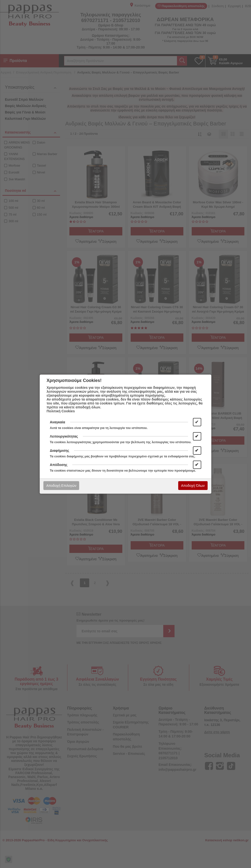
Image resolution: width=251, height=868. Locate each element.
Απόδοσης (59, 465)
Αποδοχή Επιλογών (61, 486)
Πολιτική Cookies (61, 411)
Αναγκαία (57, 422)
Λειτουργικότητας (64, 436)
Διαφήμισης (59, 451)
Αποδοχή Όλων (193, 486)
